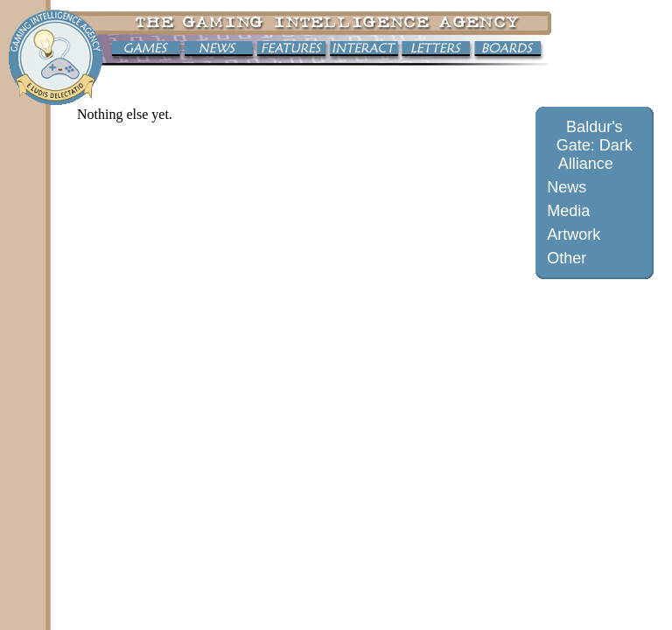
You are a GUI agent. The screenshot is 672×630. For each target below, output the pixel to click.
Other (567, 258)
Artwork (574, 234)
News (567, 187)
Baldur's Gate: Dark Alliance (595, 145)
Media (568, 211)
